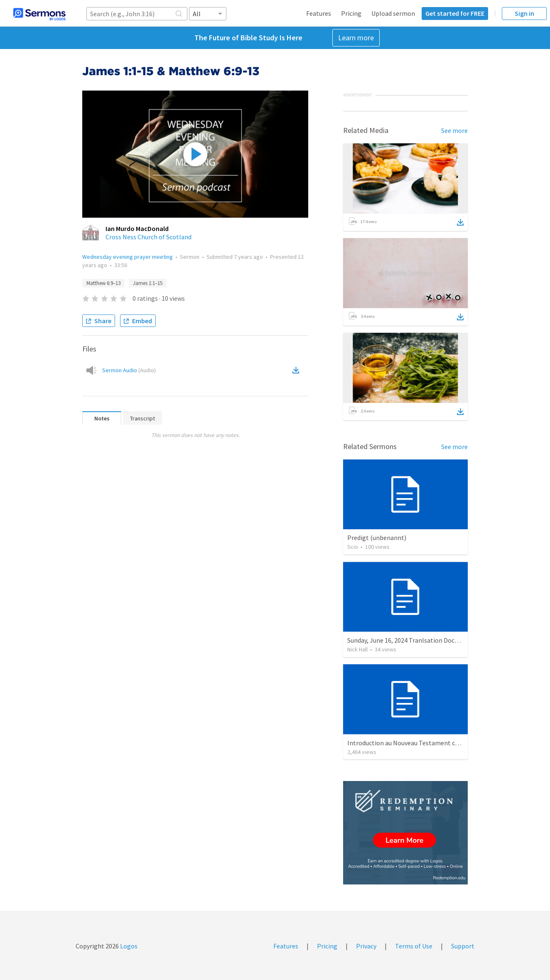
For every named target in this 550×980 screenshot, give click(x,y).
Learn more (356, 38)
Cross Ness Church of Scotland (149, 237)
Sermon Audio (129, 370)
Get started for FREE (455, 13)
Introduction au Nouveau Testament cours (407, 743)
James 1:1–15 (148, 283)
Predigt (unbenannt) (377, 538)
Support (463, 946)
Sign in (524, 13)
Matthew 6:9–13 (103, 283)
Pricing (351, 13)
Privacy (366, 946)
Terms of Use (414, 946)
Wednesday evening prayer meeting (128, 257)
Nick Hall (357, 649)
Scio (353, 547)
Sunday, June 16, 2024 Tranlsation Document (410, 640)
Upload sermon (393, 13)
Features (319, 13)
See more (454, 130)
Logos (128, 946)
